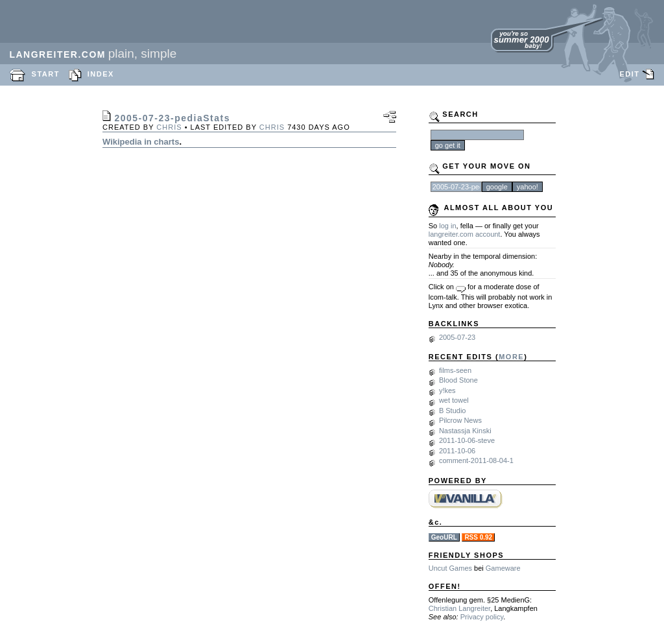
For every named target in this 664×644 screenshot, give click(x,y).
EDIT (629, 74)
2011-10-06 (457, 451)
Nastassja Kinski (465, 431)
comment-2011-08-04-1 (476, 460)
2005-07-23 (457, 337)
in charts (161, 142)
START (46, 74)
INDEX (101, 74)
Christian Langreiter (459, 608)
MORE (511, 357)
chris (169, 127)
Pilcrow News (460, 420)
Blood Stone (458, 380)
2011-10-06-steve (467, 440)
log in (447, 226)
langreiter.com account (465, 234)
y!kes (447, 390)
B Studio (453, 411)
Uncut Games (450, 568)
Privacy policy (482, 617)
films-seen (455, 370)
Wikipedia (122, 142)
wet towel (454, 400)
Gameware (503, 568)
